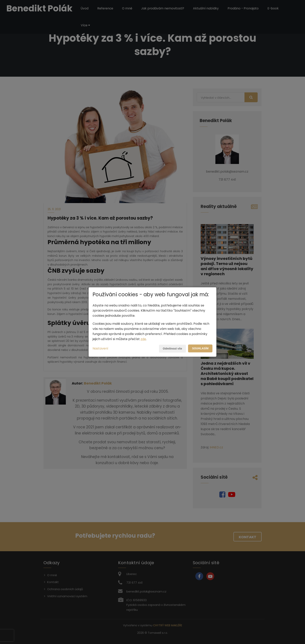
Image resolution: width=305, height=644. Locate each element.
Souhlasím (200, 348)
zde (143, 339)
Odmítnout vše (172, 349)
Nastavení (100, 348)
